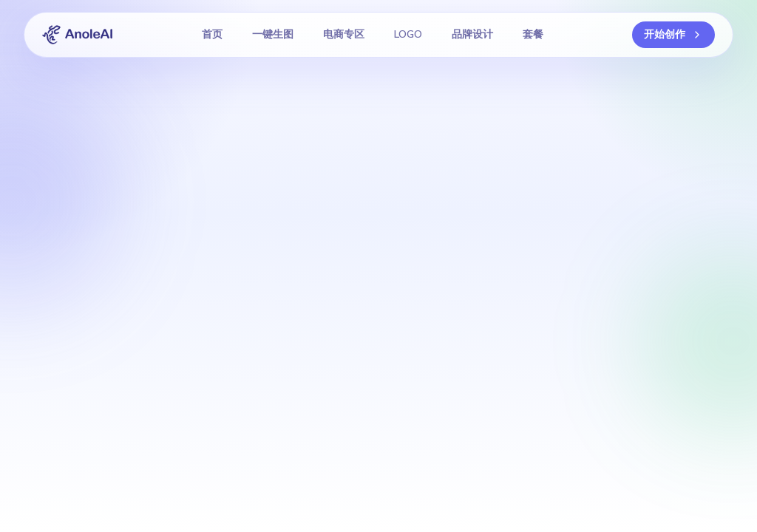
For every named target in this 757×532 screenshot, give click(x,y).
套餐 (533, 34)
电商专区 (344, 34)
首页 (212, 34)
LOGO (408, 34)
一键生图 (273, 34)
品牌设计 (472, 34)
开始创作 (673, 34)
